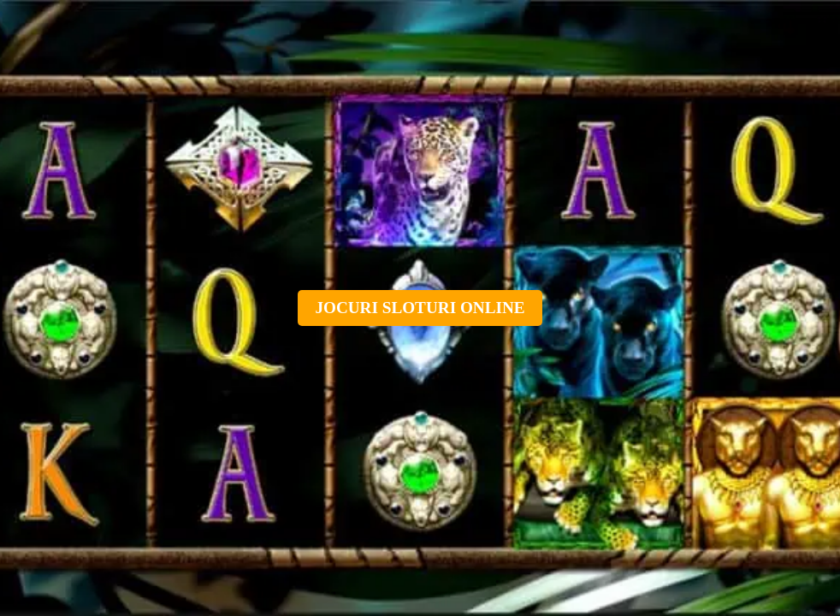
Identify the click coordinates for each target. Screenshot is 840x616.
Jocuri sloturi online (420, 308)
